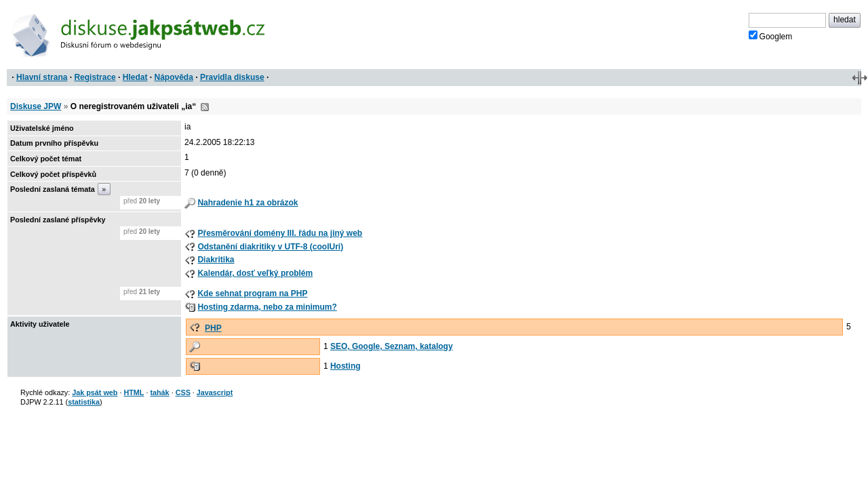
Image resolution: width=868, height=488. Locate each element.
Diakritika (216, 260)
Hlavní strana (42, 77)
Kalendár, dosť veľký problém (255, 273)
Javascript (215, 392)
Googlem (771, 36)
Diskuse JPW (36, 106)
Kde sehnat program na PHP (252, 293)
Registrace (95, 77)
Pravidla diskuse (232, 77)
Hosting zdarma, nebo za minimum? (267, 307)
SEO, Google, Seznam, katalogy (392, 346)
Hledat (135, 77)
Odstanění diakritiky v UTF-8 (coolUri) (270, 247)
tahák (159, 392)
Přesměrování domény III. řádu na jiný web (280, 233)
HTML (134, 392)
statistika (84, 402)
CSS (183, 392)
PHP (213, 328)
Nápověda (174, 77)
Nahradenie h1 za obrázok (248, 203)
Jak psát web (95, 392)
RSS (205, 107)
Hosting (346, 366)
